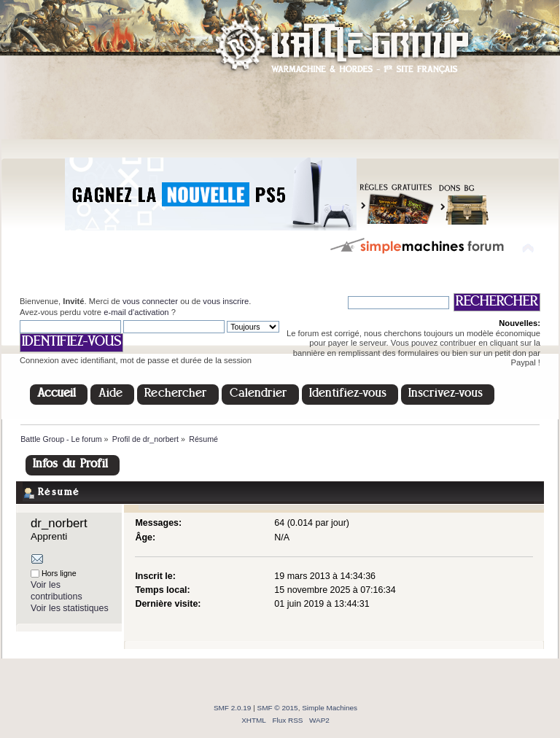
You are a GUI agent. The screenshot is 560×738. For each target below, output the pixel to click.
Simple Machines (330, 708)
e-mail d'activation (136, 312)
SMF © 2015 (278, 708)
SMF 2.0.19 (233, 708)
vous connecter (150, 301)
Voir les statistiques (70, 608)
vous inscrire (226, 301)
